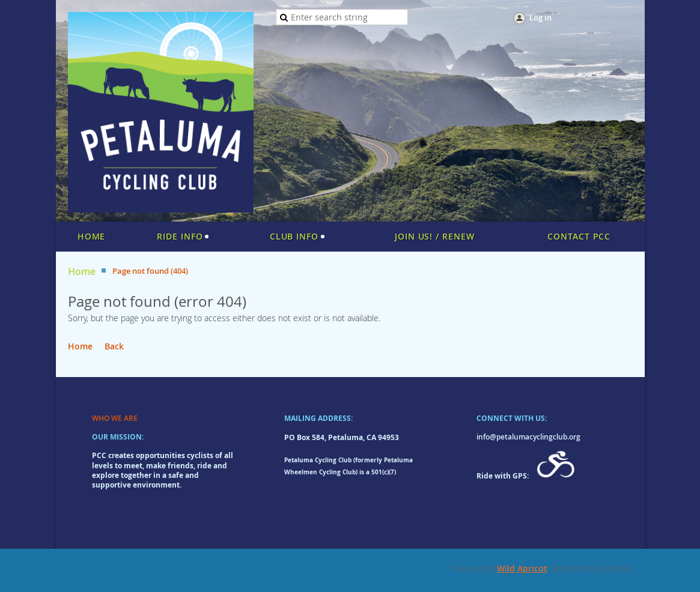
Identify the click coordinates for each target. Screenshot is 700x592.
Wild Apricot (522, 568)
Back (114, 346)
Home (82, 272)
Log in (540, 17)
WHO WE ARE (115, 418)
